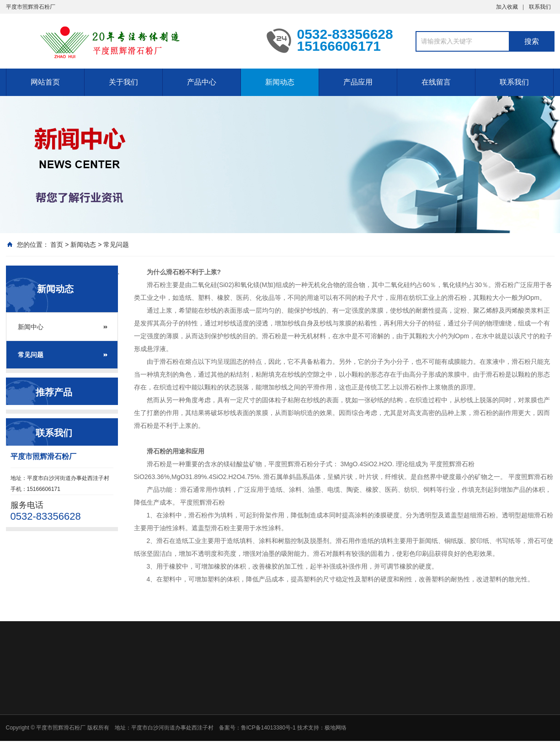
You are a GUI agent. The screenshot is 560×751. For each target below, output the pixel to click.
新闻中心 (31, 327)
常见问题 (116, 245)
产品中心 (202, 82)
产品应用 (358, 82)
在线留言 (436, 82)
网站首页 (45, 82)
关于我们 (123, 82)
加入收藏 (507, 7)
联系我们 (540, 7)
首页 (57, 245)
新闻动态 (280, 82)
